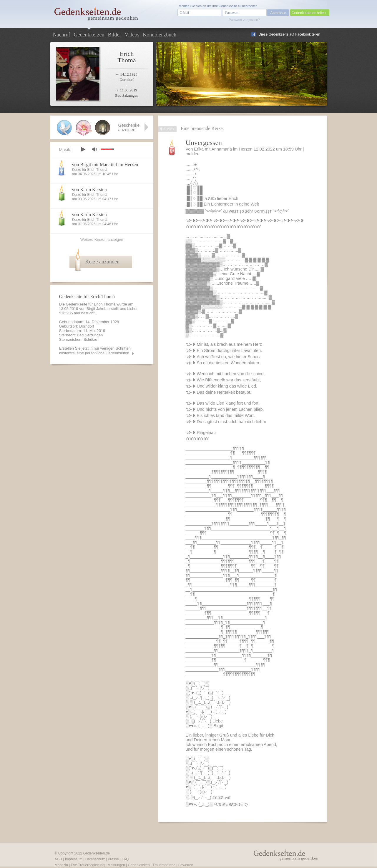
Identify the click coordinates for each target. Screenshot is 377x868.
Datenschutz (95, 859)
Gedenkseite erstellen (309, 13)
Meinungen (116, 865)
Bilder (114, 35)
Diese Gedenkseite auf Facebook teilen (289, 34)
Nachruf (62, 35)
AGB (58, 859)
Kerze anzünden (102, 262)
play (83, 149)
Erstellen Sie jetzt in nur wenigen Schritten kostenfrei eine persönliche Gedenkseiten (95, 351)
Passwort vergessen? (244, 20)
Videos (132, 35)
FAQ (125, 859)
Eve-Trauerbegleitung (88, 865)
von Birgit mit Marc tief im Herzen (105, 165)
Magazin (61, 865)
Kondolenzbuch (160, 35)
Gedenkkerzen (89, 35)
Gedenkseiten (139, 865)
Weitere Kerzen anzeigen (102, 239)
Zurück (169, 129)
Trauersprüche (164, 865)
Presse (113, 859)
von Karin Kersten (89, 190)
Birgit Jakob (97, 309)
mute (94, 149)
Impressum (74, 859)
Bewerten (186, 865)
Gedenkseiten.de (96, 853)
